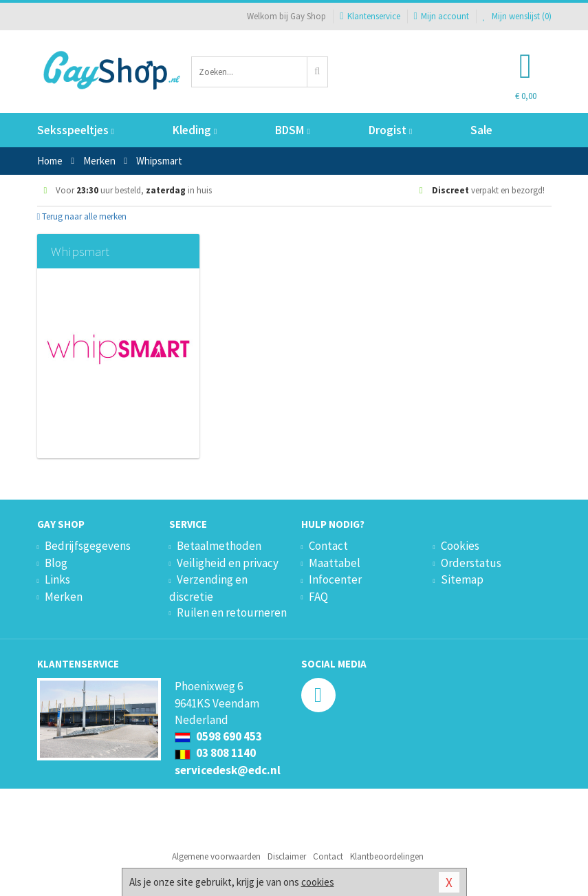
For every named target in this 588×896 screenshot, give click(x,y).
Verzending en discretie (208, 588)
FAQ (318, 597)
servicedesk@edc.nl (228, 770)
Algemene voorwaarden (216, 856)
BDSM (292, 130)
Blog (56, 563)
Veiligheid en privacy (228, 563)
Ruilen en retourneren (232, 612)
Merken (64, 597)
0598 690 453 (218, 736)
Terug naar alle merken (82, 216)
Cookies (460, 546)
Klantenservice (370, 16)
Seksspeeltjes (76, 130)
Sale (481, 130)
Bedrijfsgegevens (88, 546)
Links (57, 579)
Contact (328, 546)
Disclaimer (287, 856)
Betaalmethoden (219, 546)
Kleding (195, 130)
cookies (318, 882)
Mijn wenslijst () (517, 16)
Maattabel (335, 563)
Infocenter (335, 579)
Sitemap (462, 579)
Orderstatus (471, 563)
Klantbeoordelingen (387, 856)
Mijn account (442, 16)
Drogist (390, 130)
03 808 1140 (215, 753)
